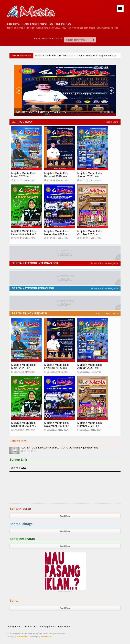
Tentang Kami (30, 24)
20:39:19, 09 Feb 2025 (56, 180)
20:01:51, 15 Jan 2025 (89, 180)
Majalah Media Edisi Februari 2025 (41, 112)
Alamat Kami (47, 24)
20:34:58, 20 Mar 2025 (23, 180)
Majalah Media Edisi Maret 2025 (24, 175)
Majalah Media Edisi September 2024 (97, 56)
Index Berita (13, 24)
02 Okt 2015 (28, 451)
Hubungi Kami (64, 24)
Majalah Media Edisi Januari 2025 (90, 175)
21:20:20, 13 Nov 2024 (89, 238)
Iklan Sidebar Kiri (65, 592)
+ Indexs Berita (111, 122)
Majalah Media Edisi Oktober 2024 (54, 56)
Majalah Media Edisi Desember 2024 (24, 233)
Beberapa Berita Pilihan (107, 314)
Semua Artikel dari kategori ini (104, 263)
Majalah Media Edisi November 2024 (57, 233)
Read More (65, 516)
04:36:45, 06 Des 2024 (23, 238)
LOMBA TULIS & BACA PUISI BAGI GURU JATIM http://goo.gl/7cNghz (60, 448)
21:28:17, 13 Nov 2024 (56, 238)
